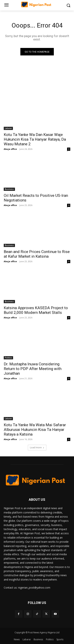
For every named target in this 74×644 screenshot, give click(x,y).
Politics (8, 358)
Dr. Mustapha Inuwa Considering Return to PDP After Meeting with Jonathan (33, 369)
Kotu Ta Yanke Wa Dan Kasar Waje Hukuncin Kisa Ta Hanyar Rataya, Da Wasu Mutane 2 (35, 139)
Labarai (8, 128)
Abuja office (10, 149)
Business (9, 189)
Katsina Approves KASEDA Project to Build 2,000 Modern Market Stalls (36, 310)
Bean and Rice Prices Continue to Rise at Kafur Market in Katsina (37, 254)
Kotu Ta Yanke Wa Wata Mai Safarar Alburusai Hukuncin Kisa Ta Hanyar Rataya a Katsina (35, 430)
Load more (37, 447)
